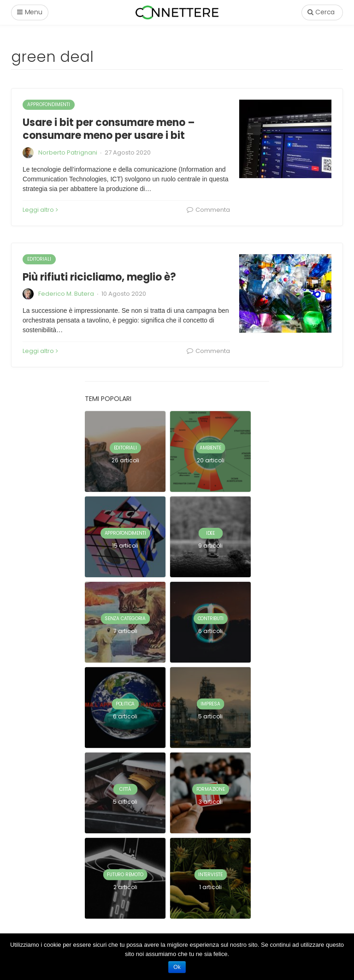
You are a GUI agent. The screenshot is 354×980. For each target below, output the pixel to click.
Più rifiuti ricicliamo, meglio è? (99, 277)
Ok (177, 967)
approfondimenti (49, 105)
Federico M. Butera (66, 294)
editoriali (39, 259)
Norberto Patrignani (68, 152)
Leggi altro (40, 210)
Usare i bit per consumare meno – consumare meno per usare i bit (109, 129)
